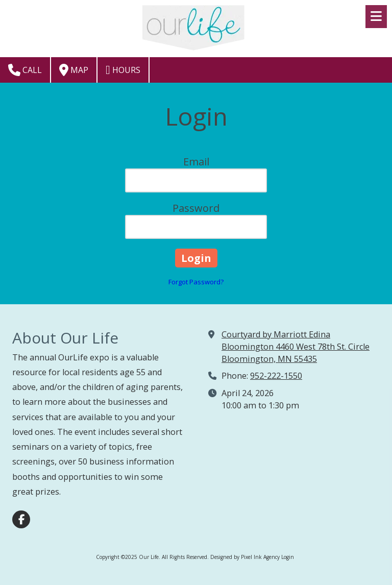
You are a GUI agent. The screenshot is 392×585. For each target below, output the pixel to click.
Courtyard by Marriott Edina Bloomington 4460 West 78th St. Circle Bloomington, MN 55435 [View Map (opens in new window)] (296, 347)
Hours (123, 70)
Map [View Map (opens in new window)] (74, 70)
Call (25, 70)
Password (196, 208)
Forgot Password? (196, 282)
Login (288, 557)
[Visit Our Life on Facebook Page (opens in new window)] (21, 519)
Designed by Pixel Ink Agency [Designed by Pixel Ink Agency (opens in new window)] (245, 557)
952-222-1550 (276, 376)
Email (196, 162)
